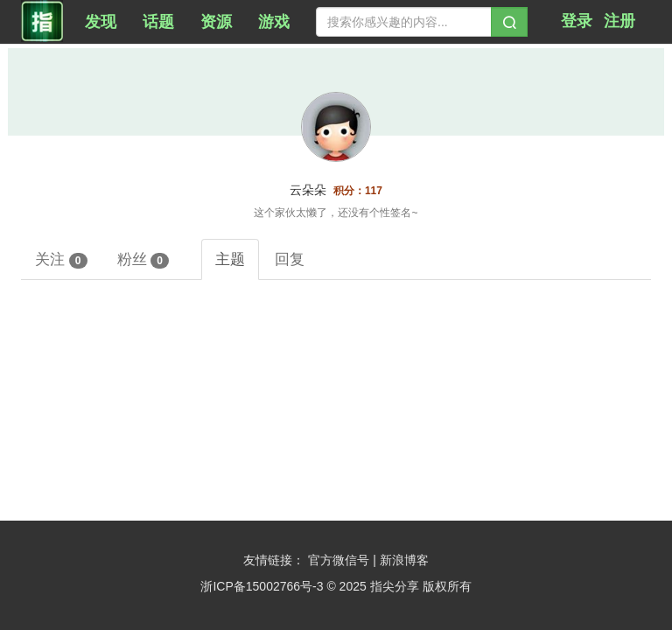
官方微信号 (340, 560)
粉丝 (143, 259)
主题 (230, 259)
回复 (290, 259)
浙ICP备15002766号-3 (262, 586)
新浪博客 (404, 560)
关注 (61, 259)
